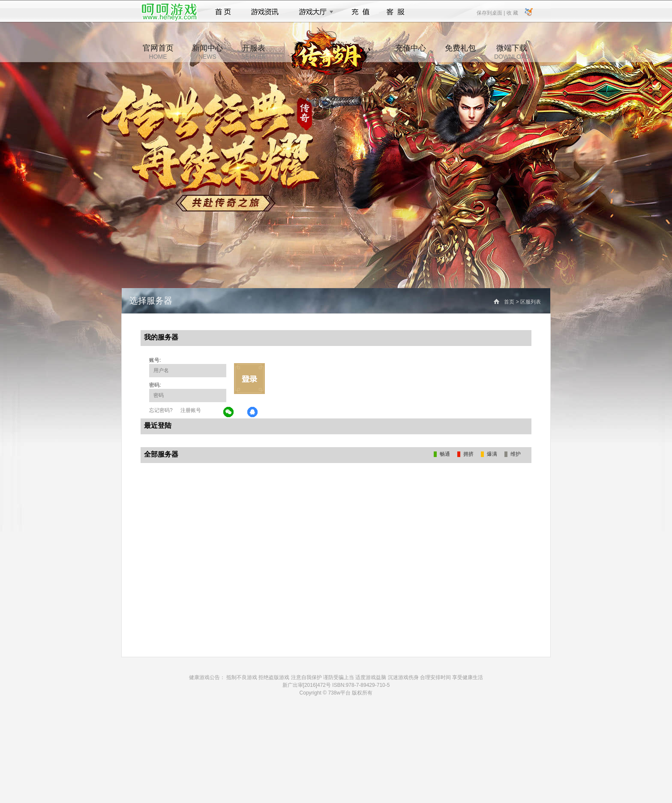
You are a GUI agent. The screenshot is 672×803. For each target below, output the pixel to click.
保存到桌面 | (491, 12)
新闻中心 (207, 52)
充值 (360, 12)
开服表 (253, 52)
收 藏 (512, 12)
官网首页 (158, 52)
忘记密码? (161, 410)
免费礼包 (460, 52)
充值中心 (411, 52)
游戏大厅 (314, 12)
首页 (223, 12)
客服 (396, 12)
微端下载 (512, 52)
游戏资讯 (265, 12)
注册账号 (191, 410)
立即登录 (249, 379)
